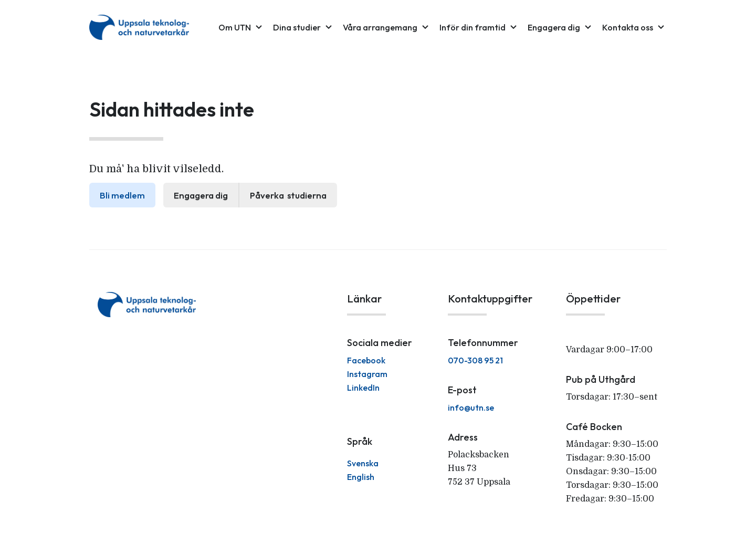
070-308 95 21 (475, 360)
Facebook (366, 360)
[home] (139, 27)
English (361, 477)
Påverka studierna (288, 195)
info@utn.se (471, 407)
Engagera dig (201, 195)
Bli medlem (122, 195)
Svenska (363, 463)
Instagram (367, 374)
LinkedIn (363, 388)
